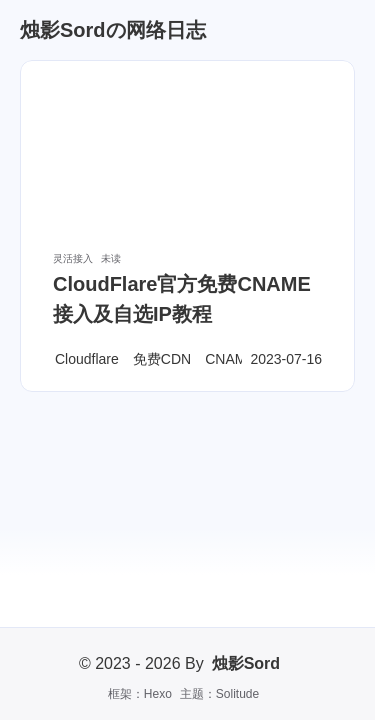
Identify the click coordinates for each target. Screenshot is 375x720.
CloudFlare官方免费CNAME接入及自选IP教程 (182, 299)
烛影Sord (246, 663)
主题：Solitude (219, 694)
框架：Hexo (140, 694)
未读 (111, 258)
